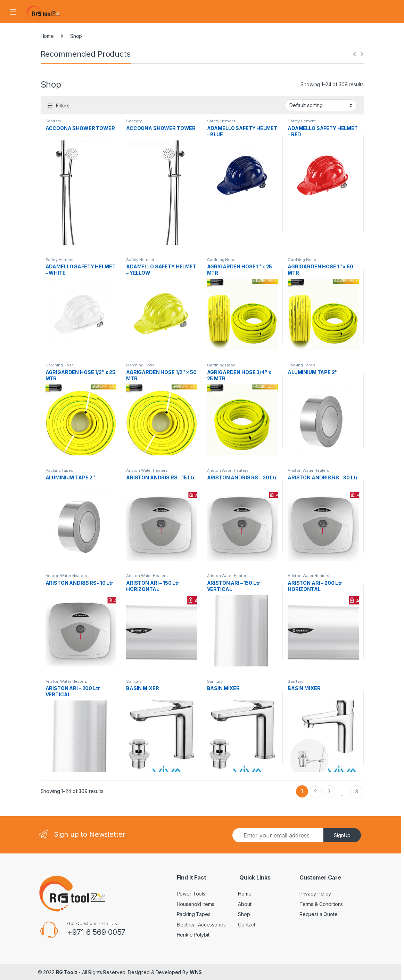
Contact (247, 925)
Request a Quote (319, 914)
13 (356, 791)
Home (47, 36)
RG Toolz (67, 972)
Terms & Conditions (321, 904)
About (245, 904)
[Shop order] (321, 105)
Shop (244, 914)
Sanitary (53, 121)
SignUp (342, 835)
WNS (196, 972)
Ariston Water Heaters (147, 470)
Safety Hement (221, 121)
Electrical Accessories (201, 925)
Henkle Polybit (193, 935)
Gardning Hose (221, 260)
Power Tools (191, 894)
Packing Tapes (302, 365)
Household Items (196, 904)
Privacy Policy (315, 894)
